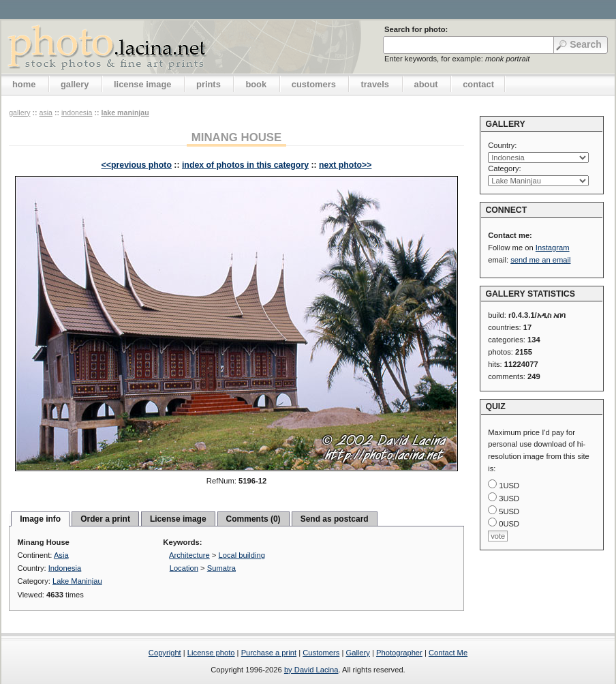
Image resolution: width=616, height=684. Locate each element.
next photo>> (345, 165)
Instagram (553, 248)
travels (375, 84)
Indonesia (77, 113)
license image (142, 84)
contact (478, 84)
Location (184, 568)
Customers (321, 653)
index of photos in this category (245, 165)
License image (178, 519)
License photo (211, 653)
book (256, 84)
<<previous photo (137, 165)
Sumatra (221, 568)
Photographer (399, 653)
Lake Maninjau (125, 113)
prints (209, 84)
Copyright (165, 653)
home (24, 84)
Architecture (189, 555)
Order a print (105, 519)
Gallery (357, 653)
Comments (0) (253, 519)
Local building (242, 555)
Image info (40, 519)
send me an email (540, 260)
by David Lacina (311, 670)
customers (314, 84)
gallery (75, 84)
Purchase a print (269, 653)
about (426, 84)
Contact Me (448, 653)
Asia (46, 113)
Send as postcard (335, 519)
